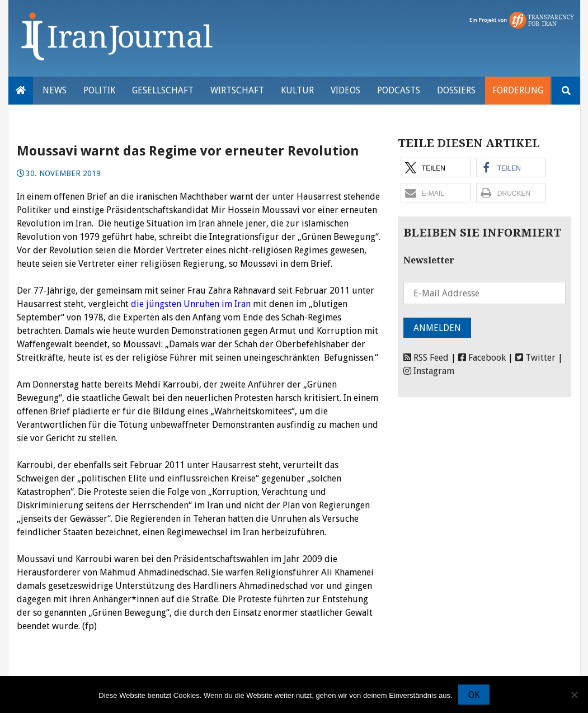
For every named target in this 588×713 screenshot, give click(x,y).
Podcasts (399, 90)
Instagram (429, 371)
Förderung (518, 90)
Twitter (535, 358)
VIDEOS (345, 90)
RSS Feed (426, 358)
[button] (436, 167)
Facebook (482, 358)
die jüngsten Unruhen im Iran (191, 304)
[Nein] (574, 695)
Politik (99, 90)
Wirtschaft (237, 90)
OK (474, 695)
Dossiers (456, 90)
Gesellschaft (163, 90)
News (55, 90)
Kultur (297, 90)
